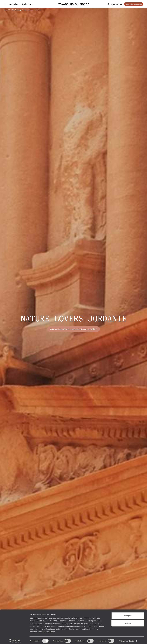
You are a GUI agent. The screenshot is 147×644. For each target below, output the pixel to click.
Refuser (128, 622)
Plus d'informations (46, 630)
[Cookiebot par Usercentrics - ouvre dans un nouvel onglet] (15, 640)
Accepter (128, 614)
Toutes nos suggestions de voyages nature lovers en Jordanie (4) (73, 329)
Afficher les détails (127, 639)
